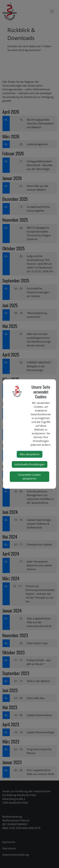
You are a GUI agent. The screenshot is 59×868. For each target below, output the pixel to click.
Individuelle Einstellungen (30, 464)
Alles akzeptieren (30, 454)
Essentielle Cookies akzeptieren (29, 477)
